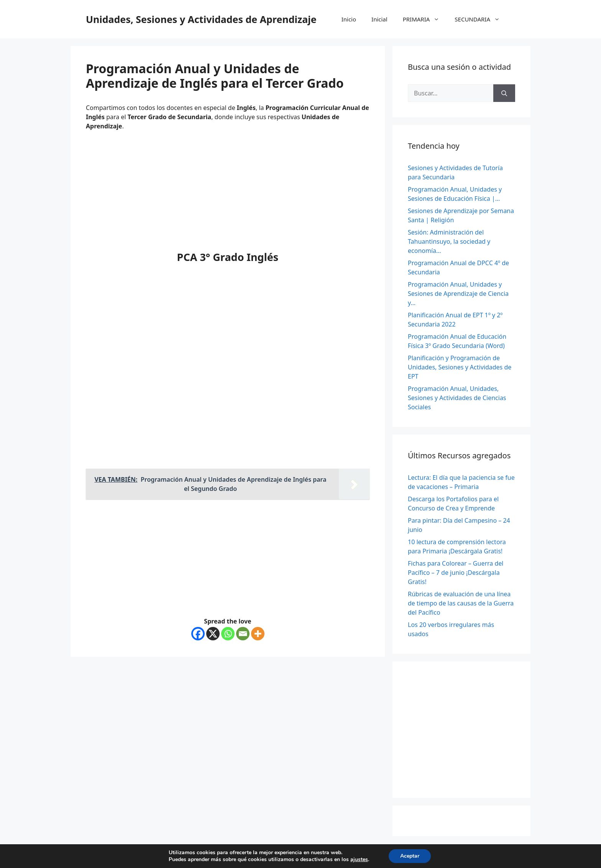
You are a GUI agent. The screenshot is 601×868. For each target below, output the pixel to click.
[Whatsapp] (228, 634)
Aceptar (410, 856)
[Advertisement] (228, 194)
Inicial (379, 19)
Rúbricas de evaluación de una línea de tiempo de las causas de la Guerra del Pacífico (461, 603)
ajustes (359, 860)
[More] (258, 634)
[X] (213, 634)
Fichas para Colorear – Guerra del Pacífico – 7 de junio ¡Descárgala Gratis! (456, 573)
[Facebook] (198, 634)
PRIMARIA (425, 19)
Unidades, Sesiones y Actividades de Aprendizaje (201, 19)
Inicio (349, 19)
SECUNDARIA (481, 19)
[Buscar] (504, 93)
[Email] (243, 634)
